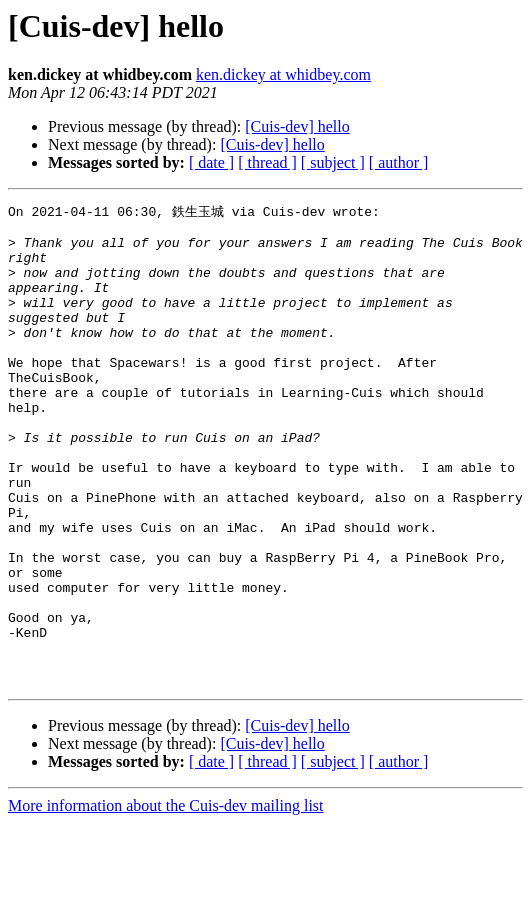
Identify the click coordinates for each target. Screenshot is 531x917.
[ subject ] (333, 162)
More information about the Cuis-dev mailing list (166, 899)
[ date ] (211, 162)
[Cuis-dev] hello (297, 126)
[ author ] (399, 162)
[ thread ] (267, 162)
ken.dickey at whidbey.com (283, 74)
